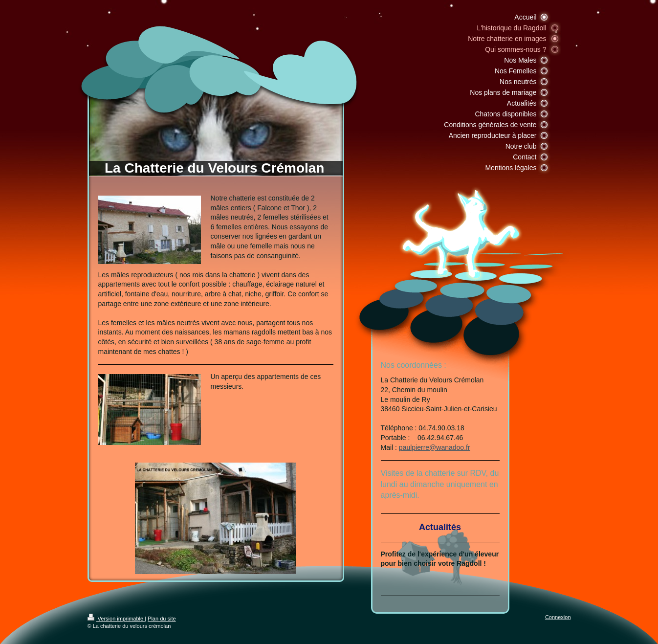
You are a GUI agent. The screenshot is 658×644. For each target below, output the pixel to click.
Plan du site (162, 619)
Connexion (558, 617)
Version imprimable (116, 619)
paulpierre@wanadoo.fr (435, 447)
